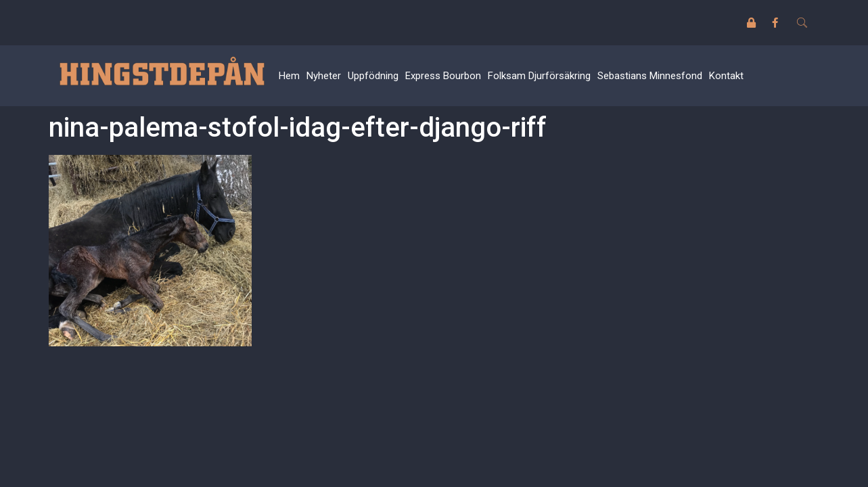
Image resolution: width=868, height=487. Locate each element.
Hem (289, 76)
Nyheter (324, 76)
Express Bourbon (443, 76)
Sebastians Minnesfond (650, 76)
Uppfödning (373, 76)
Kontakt (726, 76)
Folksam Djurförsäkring (539, 76)
